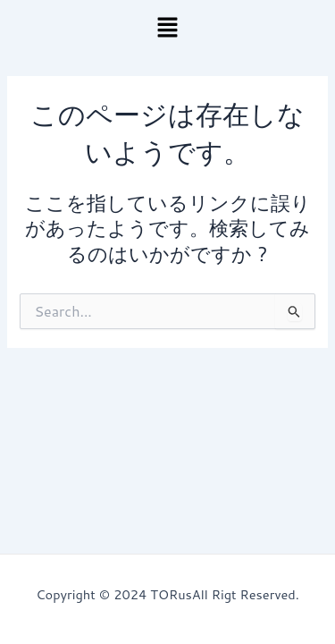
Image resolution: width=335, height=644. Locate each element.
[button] (167, 28)
